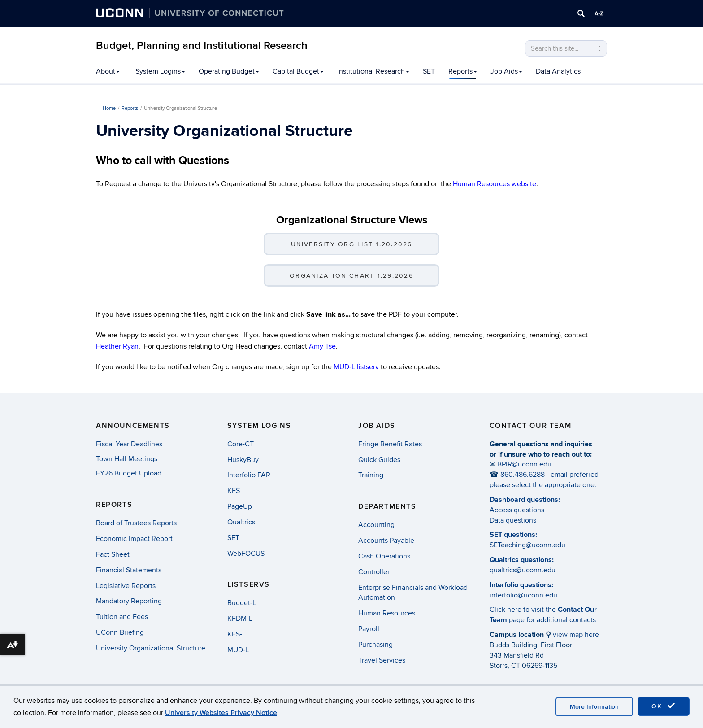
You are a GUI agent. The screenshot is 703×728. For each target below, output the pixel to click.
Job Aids (506, 71)
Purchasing (375, 645)
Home (109, 108)
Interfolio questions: (521, 585)
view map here (576, 635)
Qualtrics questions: (522, 560)
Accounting (376, 525)
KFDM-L (240, 619)
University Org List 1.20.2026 (352, 244)
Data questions (513, 520)
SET (429, 71)
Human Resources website (495, 184)
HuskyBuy (243, 460)
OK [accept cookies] (664, 706)
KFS (234, 491)
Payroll (369, 629)
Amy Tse (322, 346)
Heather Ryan (117, 346)
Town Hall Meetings (127, 459)
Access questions (517, 510)
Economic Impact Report (134, 539)
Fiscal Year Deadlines (129, 444)
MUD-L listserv (356, 367)
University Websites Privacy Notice (221, 713)
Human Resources (387, 613)
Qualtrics (241, 522)
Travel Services (382, 660)
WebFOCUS (246, 554)
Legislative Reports (126, 586)
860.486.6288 (523, 475)
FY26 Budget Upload (129, 473)
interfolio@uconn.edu (523, 595)
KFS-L (237, 634)
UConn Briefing (120, 632)
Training (371, 475)
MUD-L (238, 650)
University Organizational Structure (151, 648)
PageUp (240, 506)
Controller (374, 572)
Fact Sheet (113, 554)
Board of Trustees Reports (136, 523)
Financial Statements (129, 570)
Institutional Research (373, 71)
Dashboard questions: (525, 500)
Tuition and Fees (122, 617)
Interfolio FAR (249, 475)
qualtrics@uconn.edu (523, 570)
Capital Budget (298, 71)
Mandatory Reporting (129, 601)
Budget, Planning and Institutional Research (202, 46)
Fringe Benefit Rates (390, 444)
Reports (463, 71)
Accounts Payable (386, 541)
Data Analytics (558, 71)
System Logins (160, 71)
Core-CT (241, 444)
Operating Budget (229, 71)
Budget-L (242, 603)
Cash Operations (384, 556)
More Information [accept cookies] (594, 707)
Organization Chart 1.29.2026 (351, 276)
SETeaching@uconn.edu (527, 545)
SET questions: (513, 535)
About (108, 71)
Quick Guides (379, 460)
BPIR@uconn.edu (524, 464)
